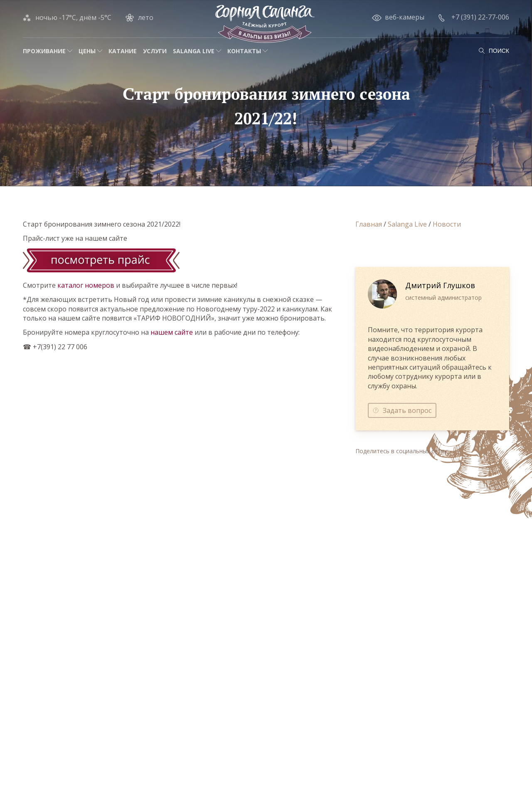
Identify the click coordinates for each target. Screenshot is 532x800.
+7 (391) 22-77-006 (480, 17)
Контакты (244, 51)
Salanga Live (194, 51)
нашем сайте (172, 332)
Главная (369, 224)
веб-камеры (405, 17)
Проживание (44, 51)
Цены (87, 51)
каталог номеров (86, 285)
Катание (123, 51)
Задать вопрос (407, 410)
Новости (447, 224)
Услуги (155, 51)
